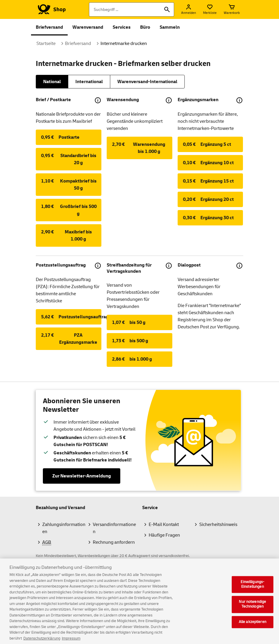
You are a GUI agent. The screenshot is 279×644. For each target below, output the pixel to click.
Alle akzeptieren (253, 629)
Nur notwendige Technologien (252, 612)
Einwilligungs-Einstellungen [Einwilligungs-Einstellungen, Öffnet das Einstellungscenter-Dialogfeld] (252, 592)
